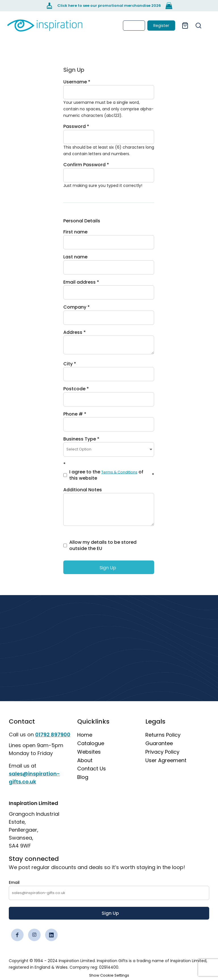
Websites (89, 752)
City (68, 364)
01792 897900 (53, 735)
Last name (75, 257)
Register (161, 26)
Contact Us (92, 769)
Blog (83, 777)
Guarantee (159, 743)
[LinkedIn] (51, 935)
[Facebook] (17, 935)
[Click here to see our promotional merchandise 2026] (109, 6)
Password (75, 126)
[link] (45, 25)
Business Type (80, 439)
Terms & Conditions (119, 472)
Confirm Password (84, 165)
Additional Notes (83, 490)
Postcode (74, 389)
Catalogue (91, 743)
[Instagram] (34, 935)
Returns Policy (163, 735)
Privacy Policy (162, 752)
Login (134, 26)
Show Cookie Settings (109, 975)
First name (75, 232)
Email (14, 882)
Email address (79, 282)
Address (73, 332)
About (85, 760)
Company (75, 307)
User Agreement (166, 760)
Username (75, 82)
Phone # (73, 414)
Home (85, 735)
